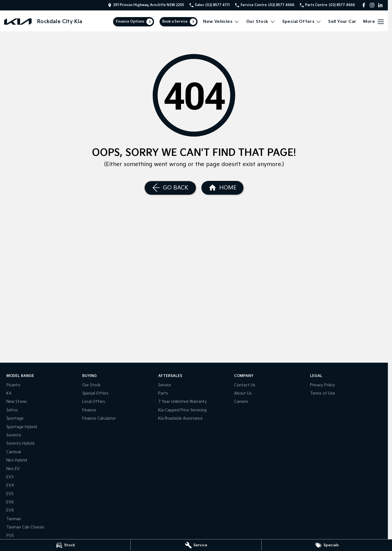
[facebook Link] (364, 5)
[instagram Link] (372, 5)
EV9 (10, 510)
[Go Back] (170, 188)
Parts (163, 393)
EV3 (10, 477)
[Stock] (65, 545)
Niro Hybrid (17, 460)
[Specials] (327, 545)
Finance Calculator (99, 418)
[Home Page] (18, 22)
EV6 (10, 502)
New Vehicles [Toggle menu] (221, 22)
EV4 (10, 485)
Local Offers (94, 402)
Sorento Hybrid (20, 443)
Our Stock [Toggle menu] (261, 22)
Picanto (13, 385)
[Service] (196, 545)
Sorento (14, 435)
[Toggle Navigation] (373, 22)
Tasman (14, 519)
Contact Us (245, 385)
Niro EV (13, 469)
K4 (9, 393)
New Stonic (17, 402)
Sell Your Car (342, 22)
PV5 (10, 536)
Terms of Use (323, 393)
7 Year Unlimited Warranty (183, 402)
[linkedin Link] (380, 5)
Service (165, 385)
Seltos (12, 410)
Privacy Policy (323, 385)
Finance (89, 410)
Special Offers (95, 393)
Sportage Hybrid (22, 427)
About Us (243, 393)
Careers (241, 402)
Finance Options (130, 22)
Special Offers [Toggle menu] (302, 22)
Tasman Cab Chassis (25, 527)
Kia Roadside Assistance (180, 418)
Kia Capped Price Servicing (182, 410)
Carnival (14, 452)
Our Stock (91, 385)
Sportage (15, 418)
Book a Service (175, 22)
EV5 (10, 494)
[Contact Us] (146, 5)
